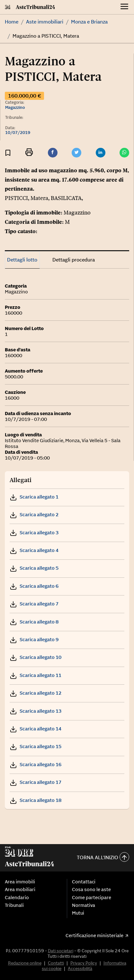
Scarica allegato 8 (34, 622)
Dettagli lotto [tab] (22, 260)
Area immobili (20, 882)
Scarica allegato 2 (34, 514)
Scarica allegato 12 (36, 693)
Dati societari (61, 951)
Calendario (17, 898)
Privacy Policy (84, 963)
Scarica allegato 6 (34, 586)
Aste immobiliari (45, 22)
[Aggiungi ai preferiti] (8, 153)
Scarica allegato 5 (34, 568)
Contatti (56, 963)
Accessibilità (80, 968)
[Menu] (125, 7)
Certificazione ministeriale (94, 936)
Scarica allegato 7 (34, 604)
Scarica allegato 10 (36, 657)
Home (12, 22)
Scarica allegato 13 (36, 711)
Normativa (84, 905)
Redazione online (25, 963)
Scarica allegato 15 (36, 746)
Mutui (78, 913)
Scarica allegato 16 (36, 764)
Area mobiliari (20, 890)
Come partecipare (92, 898)
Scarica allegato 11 (36, 675)
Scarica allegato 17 (36, 782)
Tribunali (14, 905)
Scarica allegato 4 (34, 550)
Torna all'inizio (103, 858)
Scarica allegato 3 (34, 533)
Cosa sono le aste (91, 890)
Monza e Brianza (89, 22)
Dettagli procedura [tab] (74, 260)
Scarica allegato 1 (34, 497)
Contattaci (84, 882)
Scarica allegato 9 (34, 639)
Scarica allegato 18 (36, 800)
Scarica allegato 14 (36, 729)
